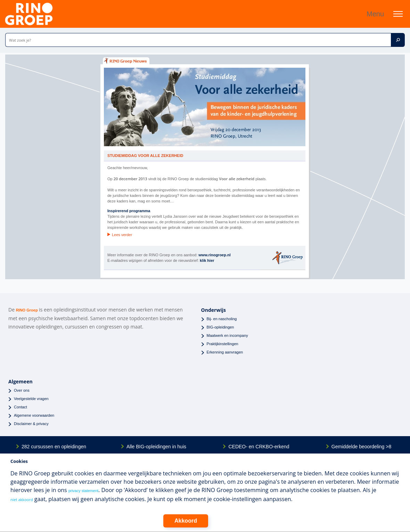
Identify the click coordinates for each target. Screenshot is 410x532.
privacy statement (83, 491)
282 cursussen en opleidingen (54, 447)
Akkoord (186, 521)
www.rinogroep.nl (214, 255)
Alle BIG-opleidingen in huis (156, 447)
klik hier (207, 260)
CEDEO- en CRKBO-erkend (259, 447)
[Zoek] (398, 40)
